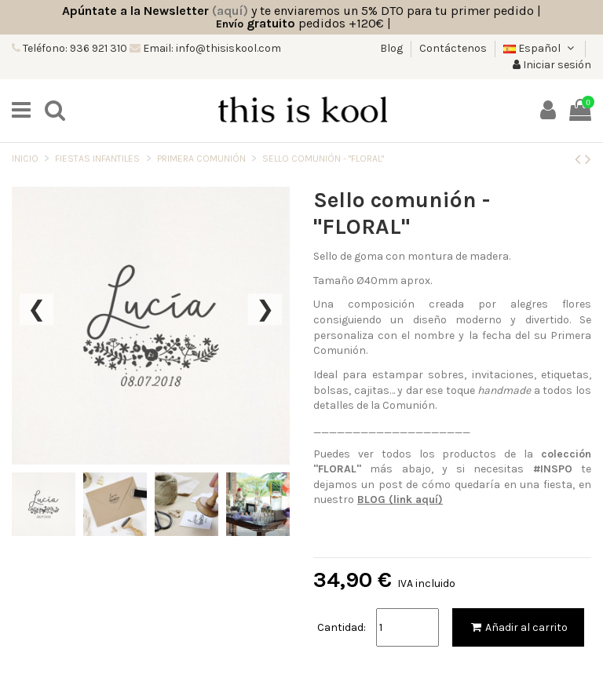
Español (540, 48)
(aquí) (230, 11)
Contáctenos (453, 48)
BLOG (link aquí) (400, 499)
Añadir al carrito (518, 627)
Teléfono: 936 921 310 (74, 48)
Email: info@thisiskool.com (211, 48)
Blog (393, 48)
